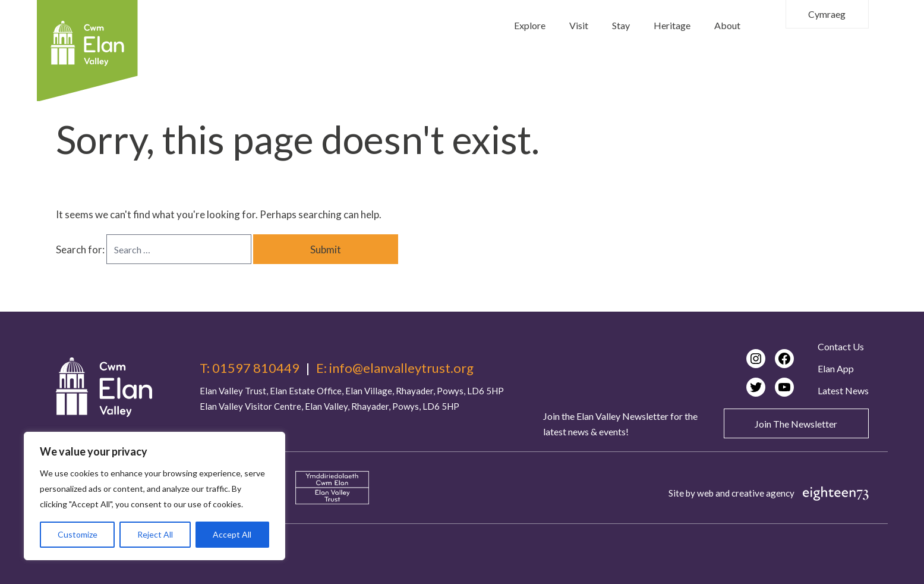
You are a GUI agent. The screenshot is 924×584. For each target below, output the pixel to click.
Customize (78, 534)
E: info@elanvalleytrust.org (395, 368)
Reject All (155, 534)
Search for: (81, 249)
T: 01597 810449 (250, 368)
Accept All (232, 534)
